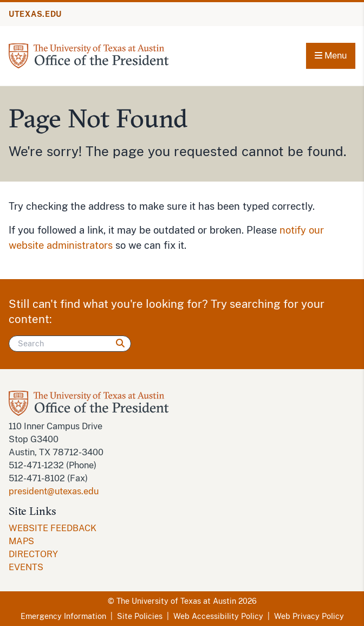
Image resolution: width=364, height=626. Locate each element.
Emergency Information (63, 616)
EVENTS (26, 567)
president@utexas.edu (54, 491)
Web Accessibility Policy (218, 616)
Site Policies (140, 616)
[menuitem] (182, 528)
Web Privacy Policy (309, 616)
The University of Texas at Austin (176, 601)
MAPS (21, 541)
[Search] (70, 344)
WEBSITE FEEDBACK (53, 528)
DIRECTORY (33, 554)
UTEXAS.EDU (35, 14)
